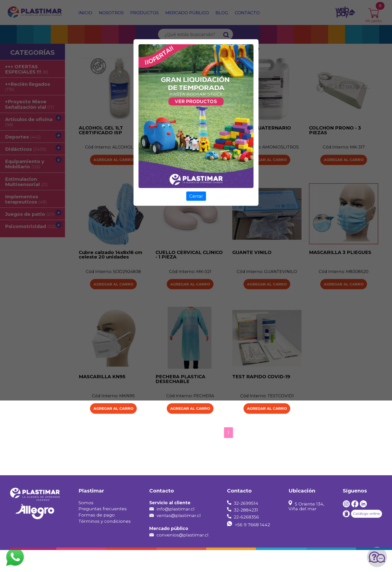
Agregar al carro (113, 430)
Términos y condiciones (105, 543)
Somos (86, 525)
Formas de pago (97, 537)
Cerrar (196, 196)
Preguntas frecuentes (103, 531)
